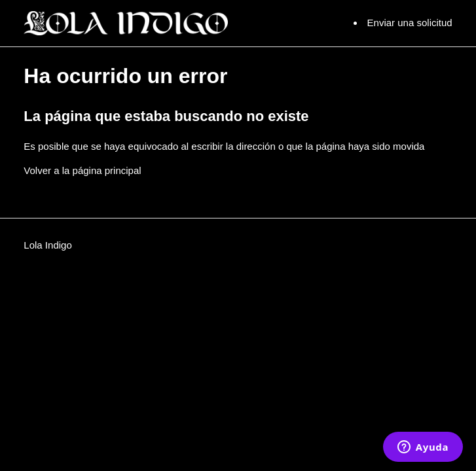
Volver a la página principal (82, 170)
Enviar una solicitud (410, 23)
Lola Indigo (47, 245)
